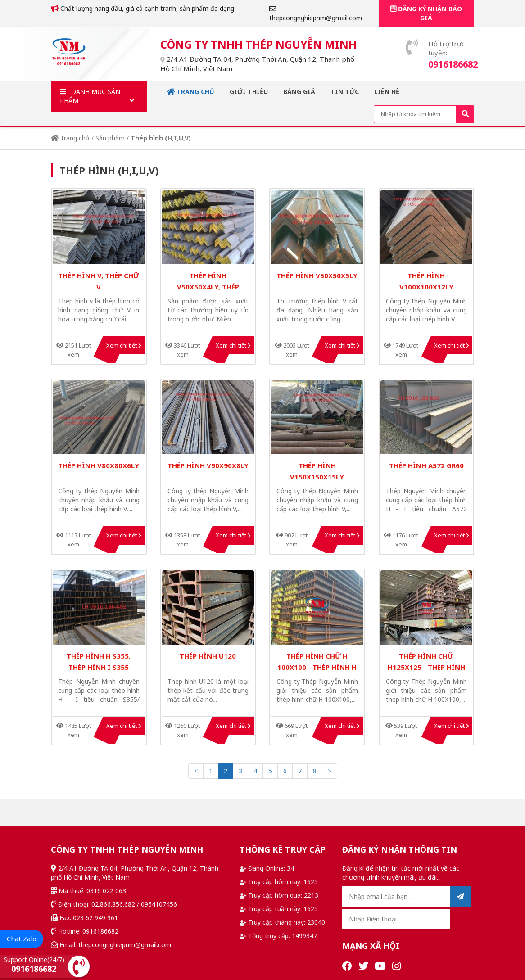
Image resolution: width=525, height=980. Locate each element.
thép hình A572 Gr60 (426, 465)
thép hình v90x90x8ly (208, 465)
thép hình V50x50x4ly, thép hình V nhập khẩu (208, 287)
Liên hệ (387, 92)
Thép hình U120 (208, 656)
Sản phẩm (110, 138)
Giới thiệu (249, 92)
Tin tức (345, 92)
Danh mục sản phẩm (99, 96)
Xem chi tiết (124, 345)
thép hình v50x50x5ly (317, 275)
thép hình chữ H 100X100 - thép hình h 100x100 (317, 667)
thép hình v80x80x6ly (99, 465)
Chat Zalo (22, 939)
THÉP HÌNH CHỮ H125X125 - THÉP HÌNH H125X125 (426, 667)
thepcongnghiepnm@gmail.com (316, 14)
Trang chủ (191, 92)
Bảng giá (299, 92)
